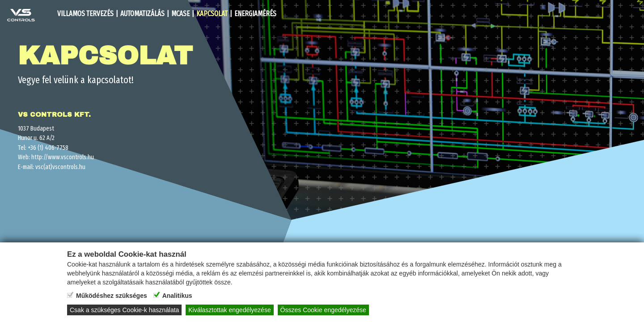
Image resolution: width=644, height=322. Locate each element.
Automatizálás (142, 14)
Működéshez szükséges (112, 296)
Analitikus (177, 296)
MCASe (180, 14)
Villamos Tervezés (85, 14)
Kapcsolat (212, 14)
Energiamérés (255, 14)
